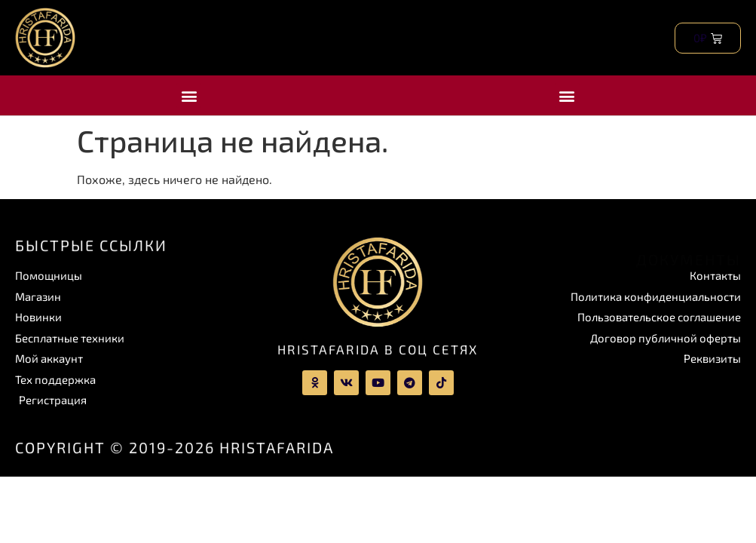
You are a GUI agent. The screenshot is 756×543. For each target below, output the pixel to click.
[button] (189, 95)
